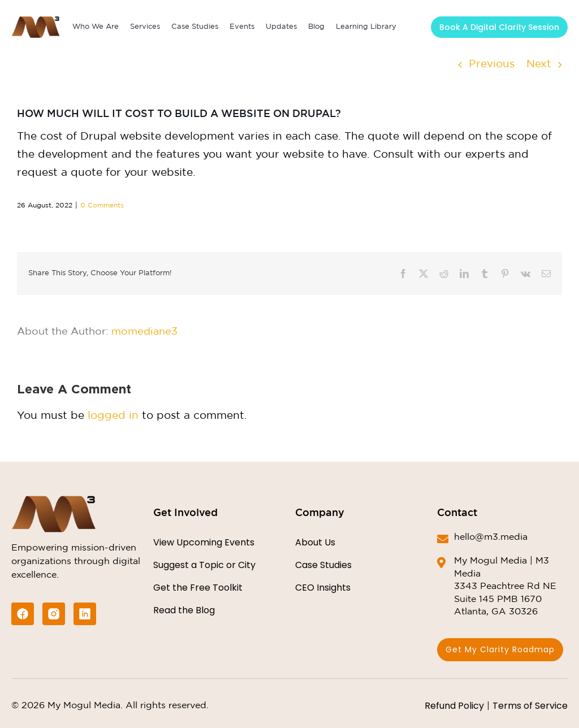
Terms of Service (530, 706)
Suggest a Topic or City (204, 565)
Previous (492, 64)
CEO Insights (323, 588)
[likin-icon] (85, 614)
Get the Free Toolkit (198, 588)
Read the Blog (184, 610)
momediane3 (144, 332)
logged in (113, 416)
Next (539, 64)
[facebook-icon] (23, 614)
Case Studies (323, 565)
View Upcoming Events (204, 542)
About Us (315, 542)
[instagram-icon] (54, 614)
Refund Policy (454, 706)
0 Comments (102, 205)
